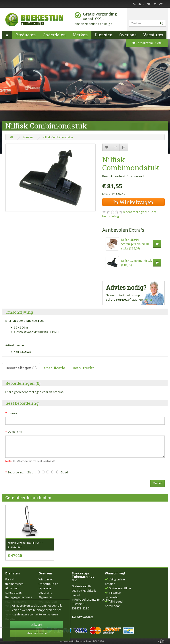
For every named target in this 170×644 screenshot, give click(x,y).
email (149, 300)
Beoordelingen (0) (21, 368)
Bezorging (45, 593)
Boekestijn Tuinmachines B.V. (83, 577)
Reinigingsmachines (19, 597)
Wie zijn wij (46, 579)
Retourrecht (83, 368)
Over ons (128, 35)
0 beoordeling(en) (135, 212)
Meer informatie (37, 633)
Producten (26, 35)
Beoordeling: (16, 472)
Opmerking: (15, 432)
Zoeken (28, 137)
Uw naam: (14, 413)
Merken (80, 35)
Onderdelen (54, 35)
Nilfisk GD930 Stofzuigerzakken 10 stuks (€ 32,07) (135, 244)
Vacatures (153, 35)
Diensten (104, 35)
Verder (157, 483)
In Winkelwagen (133, 202)
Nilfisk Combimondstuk (58, 137)
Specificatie (55, 368)
